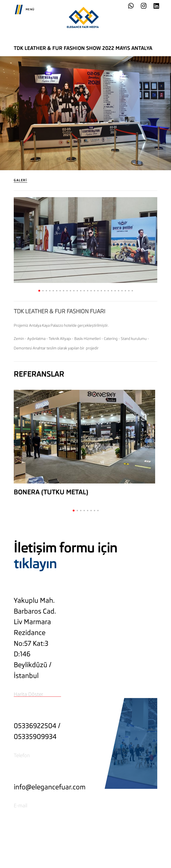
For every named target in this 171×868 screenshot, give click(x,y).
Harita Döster (28, 694)
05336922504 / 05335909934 (37, 731)
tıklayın (35, 564)
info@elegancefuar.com (50, 787)
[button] (39, 291)
